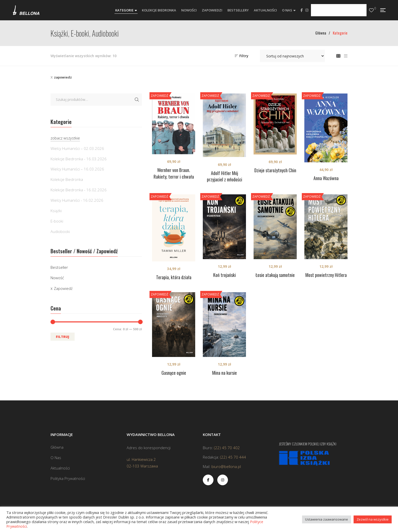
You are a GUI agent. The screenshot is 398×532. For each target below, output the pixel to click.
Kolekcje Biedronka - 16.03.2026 (79, 159)
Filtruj (63, 337)
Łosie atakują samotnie (275, 275)
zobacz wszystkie (65, 138)
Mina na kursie (225, 373)
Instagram (307, 10)
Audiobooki (60, 231)
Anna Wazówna (326, 178)
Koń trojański (225, 275)
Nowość (57, 278)
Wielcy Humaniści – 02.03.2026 (77, 148)
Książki (56, 211)
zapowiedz (63, 77)
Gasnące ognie (174, 373)
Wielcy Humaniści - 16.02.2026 (77, 200)
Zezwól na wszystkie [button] (373, 519)
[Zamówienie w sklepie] (292, 56)
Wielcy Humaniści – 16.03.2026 (77, 169)
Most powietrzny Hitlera (326, 275)
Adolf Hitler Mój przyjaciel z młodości (225, 176)
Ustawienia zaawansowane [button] (327, 519)
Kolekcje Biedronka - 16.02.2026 (79, 190)
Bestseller (59, 267)
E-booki (57, 221)
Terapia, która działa (174, 277)
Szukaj (137, 100)
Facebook (302, 10)
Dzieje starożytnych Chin (275, 170)
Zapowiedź (63, 288)
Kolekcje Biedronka (67, 179)
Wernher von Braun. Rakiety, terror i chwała (174, 173)
